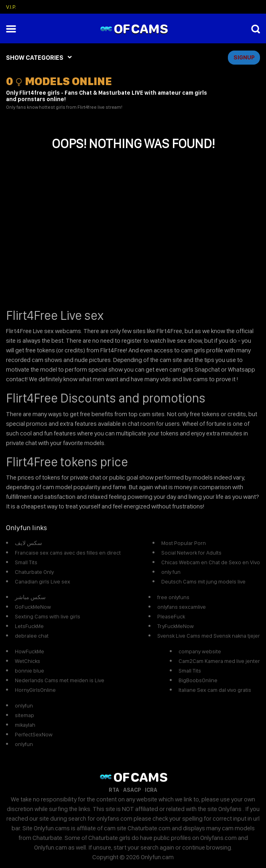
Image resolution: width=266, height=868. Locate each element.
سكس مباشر (30, 597)
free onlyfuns (173, 597)
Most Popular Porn (184, 543)
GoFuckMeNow (33, 607)
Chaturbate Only (34, 572)
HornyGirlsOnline (35, 690)
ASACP (132, 790)
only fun (171, 572)
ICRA (151, 790)
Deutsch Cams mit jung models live (203, 581)
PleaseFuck (171, 616)
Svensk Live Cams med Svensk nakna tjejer (209, 636)
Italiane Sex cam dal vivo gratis (215, 690)
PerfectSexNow (34, 734)
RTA (114, 790)
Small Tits (26, 562)
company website (200, 651)
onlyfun (24, 705)
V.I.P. (11, 7)
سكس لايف (28, 543)
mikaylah (25, 725)
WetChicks (27, 661)
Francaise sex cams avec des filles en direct (68, 553)
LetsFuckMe (29, 626)
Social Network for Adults (191, 553)
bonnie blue (29, 671)
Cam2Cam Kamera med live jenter (219, 661)
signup (244, 57)
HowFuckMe (29, 651)
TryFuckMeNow (176, 626)
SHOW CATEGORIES (35, 58)
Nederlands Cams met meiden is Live (60, 680)
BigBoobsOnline (198, 680)
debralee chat (32, 636)
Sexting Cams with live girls (48, 616)
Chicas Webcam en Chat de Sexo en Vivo (211, 562)
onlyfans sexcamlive (182, 607)
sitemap (24, 715)
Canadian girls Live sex (43, 581)
